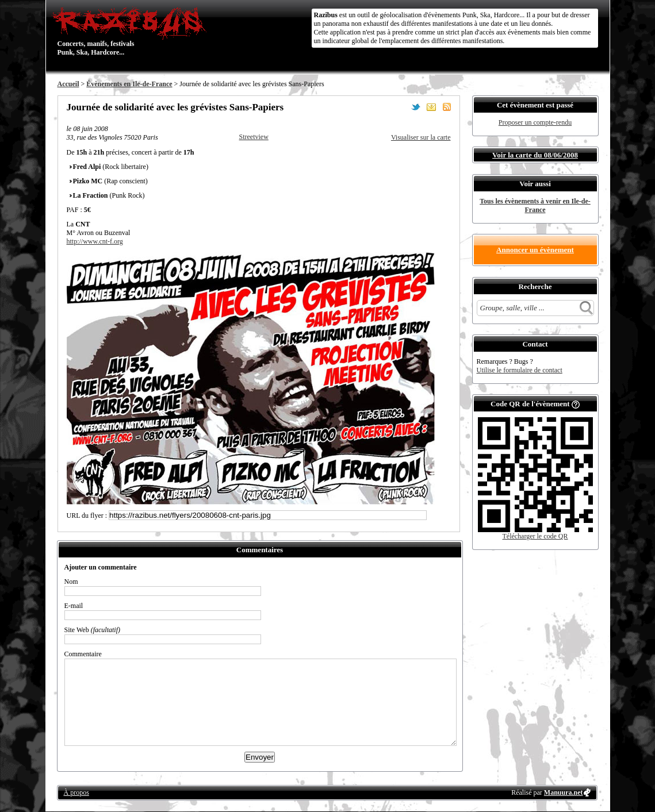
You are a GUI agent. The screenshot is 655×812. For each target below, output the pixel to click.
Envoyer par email (431, 107)
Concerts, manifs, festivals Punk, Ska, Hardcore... (132, 31)
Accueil (68, 84)
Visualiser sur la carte (421, 137)
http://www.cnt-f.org (95, 241)
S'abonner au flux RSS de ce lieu (447, 107)
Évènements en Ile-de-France (129, 84)
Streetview (254, 137)
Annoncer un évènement (535, 250)
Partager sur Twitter (416, 107)
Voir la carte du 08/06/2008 (535, 155)
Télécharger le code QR (535, 536)
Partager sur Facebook (400, 107)
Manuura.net (564, 792)
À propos (76, 792)
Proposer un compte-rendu (535, 122)
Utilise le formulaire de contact (520, 370)
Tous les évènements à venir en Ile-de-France (535, 205)
